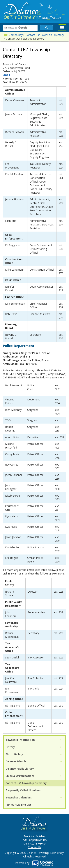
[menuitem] (34, 740)
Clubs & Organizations (20, 776)
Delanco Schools (16, 761)
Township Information (20, 740)
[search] (20, 28)
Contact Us (35, 847)
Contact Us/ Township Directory (45, 35)
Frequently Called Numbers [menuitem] (23, 790)
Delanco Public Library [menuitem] (20, 769)
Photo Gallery (14, 754)
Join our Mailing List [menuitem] (18, 805)
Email (6, 75)
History (10, 747)
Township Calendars (19, 797)
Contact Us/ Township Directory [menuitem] (26, 783)
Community (16, 35)
